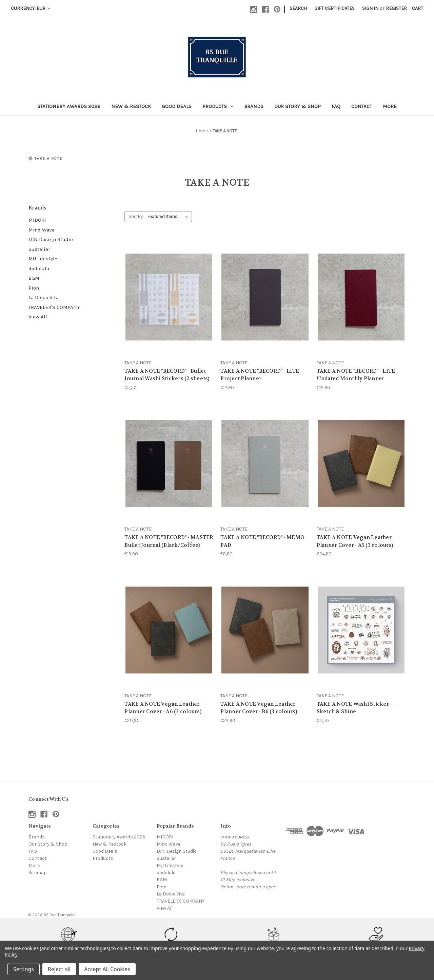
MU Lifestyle (43, 259)
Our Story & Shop (298, 106)
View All (38, 317)
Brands (254, 106)
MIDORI (37, 220)
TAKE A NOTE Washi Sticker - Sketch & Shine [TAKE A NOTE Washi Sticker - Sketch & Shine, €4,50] (354, 708)
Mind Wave (42, 230)
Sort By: (136, 216)
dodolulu (39, 269)
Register (396, 8)
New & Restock (131, 106)
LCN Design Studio (51, 239)
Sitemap (38, 873)
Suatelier (39, 249)
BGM (34, 278)
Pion (34, 288)
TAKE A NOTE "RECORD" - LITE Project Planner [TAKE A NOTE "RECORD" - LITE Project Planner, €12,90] (260, 375)
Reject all (59, 969)
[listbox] (169, 217)
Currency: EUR (31, 8)
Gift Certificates (334, 8)
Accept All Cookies (107, 969)
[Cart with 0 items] (418, 8)
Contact (362, 106)
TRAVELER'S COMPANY (54, 307)
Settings (24, 969)
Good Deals (177, 106)
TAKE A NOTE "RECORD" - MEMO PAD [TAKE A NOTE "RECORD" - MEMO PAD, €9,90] (262, 541)
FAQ (336, 106)
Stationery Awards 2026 (69, 106)
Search (298, 8)
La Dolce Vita (44, 297)
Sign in (370, 8)
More (390, 106)
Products (218, 106)
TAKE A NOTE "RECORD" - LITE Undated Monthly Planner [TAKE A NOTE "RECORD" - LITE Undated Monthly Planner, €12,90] (356, 375)
